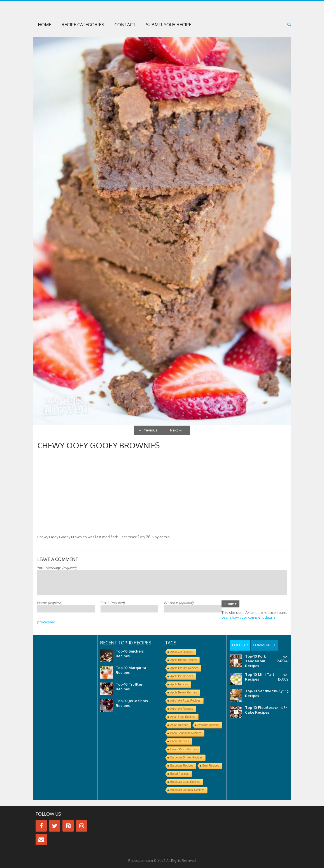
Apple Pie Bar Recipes (184, 668)
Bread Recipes (180, 774)
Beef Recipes (211, 766)
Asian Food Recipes (183, 717)
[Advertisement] (162, 492)
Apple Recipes (179, 684)
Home (45, 25)
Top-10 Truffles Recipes (129, 687)
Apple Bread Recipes (183, 660)
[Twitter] (55, 826)
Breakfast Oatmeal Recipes (187, 790)
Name (50, 602)
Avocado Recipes (208, 725)
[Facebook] (41, 826)
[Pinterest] (68, 826)
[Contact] (41, 840)
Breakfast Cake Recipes (185, 782)
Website (179, 602)
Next (176, 430)
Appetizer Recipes (182, 652)
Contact (125, 25)
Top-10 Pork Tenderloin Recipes (256, 660)
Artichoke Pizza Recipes (185, 701)
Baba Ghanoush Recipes (186, 733)
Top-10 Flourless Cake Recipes (260, 709)
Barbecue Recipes (182, 766)
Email (113, 602)
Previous (148, 430)
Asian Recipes (179, 725)
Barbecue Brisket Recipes (186, 757)
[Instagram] (81, 826)
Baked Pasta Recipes (184, 749)
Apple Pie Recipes (182, 676)
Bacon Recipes (180, 741)
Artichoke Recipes (182, 709)
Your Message (57, 567)
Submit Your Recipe (169, 25)
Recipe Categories (83, 25)
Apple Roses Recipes (184, 692)
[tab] (240, 645)
